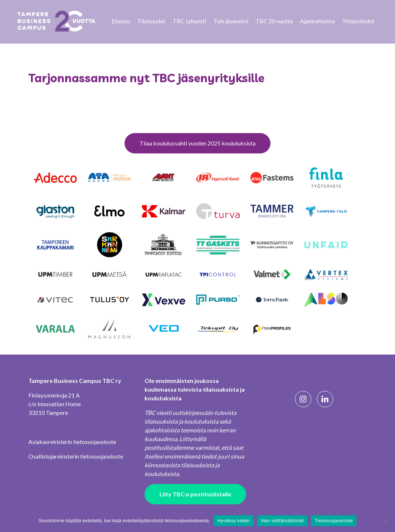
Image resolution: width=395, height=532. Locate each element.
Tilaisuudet (151, 21)
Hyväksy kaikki (234, 521)
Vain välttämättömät (282, 521)
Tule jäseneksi (231, 21)
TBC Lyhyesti (189, 21)
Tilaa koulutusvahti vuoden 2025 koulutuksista (197, 143)
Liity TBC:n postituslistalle (195, 494)
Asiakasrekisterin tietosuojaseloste (72, 442)
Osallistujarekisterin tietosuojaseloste (76, 456)
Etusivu (121, 21)
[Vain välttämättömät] (386, 521)
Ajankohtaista (317, 21)
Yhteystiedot (358, 21)
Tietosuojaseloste (334, 521)
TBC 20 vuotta (274, 21)
